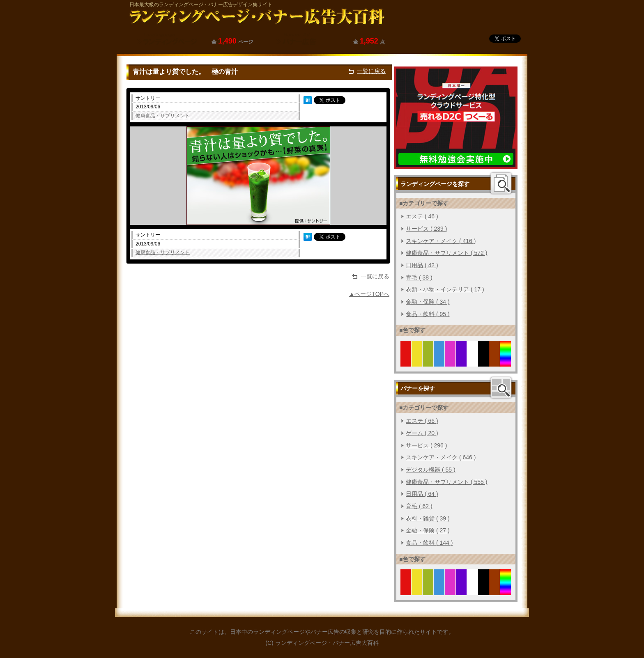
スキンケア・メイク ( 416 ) (441, 241)
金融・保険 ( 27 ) (428, 530)
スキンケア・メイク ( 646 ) (441, 457)
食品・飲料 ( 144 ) (429, 543)
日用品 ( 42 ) (422, 265)
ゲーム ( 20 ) (422, 433)
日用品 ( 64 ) (422, 494)
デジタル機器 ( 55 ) (431, 470)
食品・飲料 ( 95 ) (428, 314)
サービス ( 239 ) (426, 229)
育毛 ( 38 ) (419, 277)
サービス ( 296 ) (426, 445)
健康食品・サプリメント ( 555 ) (446, 482)
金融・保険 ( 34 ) (428, 302)
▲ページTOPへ (369, 294)
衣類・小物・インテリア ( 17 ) (445, 289)
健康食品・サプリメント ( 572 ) (446, 253)
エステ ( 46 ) (422, 216)
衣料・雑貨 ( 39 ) (428, 518)
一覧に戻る (371, 71)
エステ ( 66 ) (422, 421)
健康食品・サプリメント (163, 116)
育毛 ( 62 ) (419, 506)
